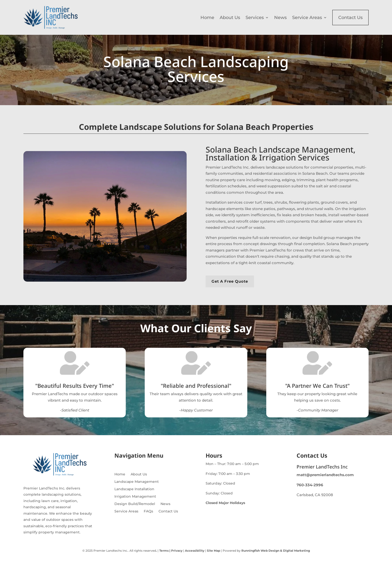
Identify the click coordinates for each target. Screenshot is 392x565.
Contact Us (350, 17)
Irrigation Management (135, 497)
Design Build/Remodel (135, 504)
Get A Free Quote (230, 281)
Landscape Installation (134, 489)
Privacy (176, 551)
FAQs (148, 511)
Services (255, 17)
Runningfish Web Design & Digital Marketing (276, 551)
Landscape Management (137, 482)
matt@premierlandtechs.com (325, 475)
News (280, 17)
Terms (164, 551)
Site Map (214, 551)
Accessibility (195, 551)
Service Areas (307, 17)
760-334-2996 (310, 485)
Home (207, 17)
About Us (230, 17)
